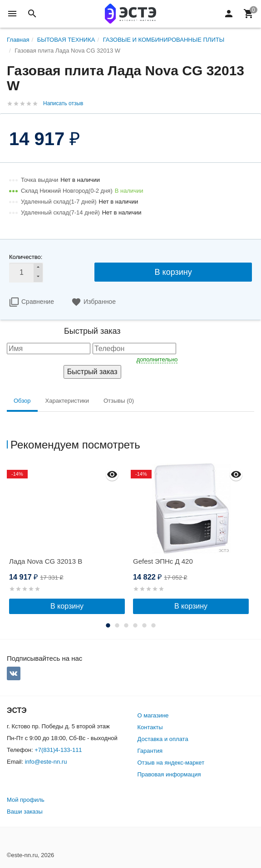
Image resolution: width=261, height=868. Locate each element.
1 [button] (108, 625)
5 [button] (144, 625)
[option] (69, 539)
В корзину (173, 272)
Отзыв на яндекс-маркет (171, 763)
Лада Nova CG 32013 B (46, 561)
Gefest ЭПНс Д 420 (163, 561)
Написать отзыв (63, 103)
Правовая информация (169, 774)
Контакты (150, 727)
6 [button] (153, 625)
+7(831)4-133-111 (58, 750)
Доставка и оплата (163, 739)
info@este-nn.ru (46, 762)
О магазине (153, 715)
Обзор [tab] (22, 401)
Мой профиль (26, 800)
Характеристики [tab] (67, 401)
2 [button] (117, 625)
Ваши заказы (25, 812)
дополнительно (157, 359)
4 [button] (135, 625)
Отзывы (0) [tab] (119, 401)
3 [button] (126, 625)
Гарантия (150, 751)
